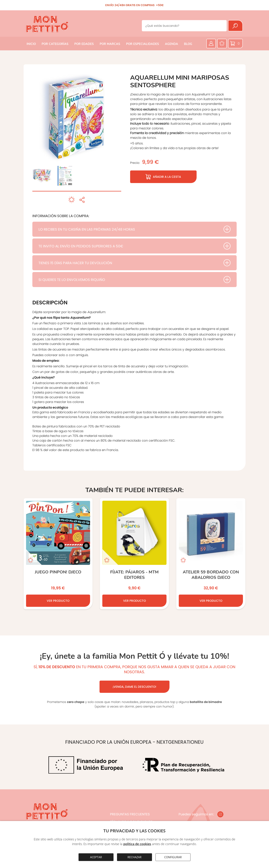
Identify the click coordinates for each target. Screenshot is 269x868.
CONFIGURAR (173, 857)
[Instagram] (220, 814)
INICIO (31, 44)
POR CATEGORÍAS (55, 44)
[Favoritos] (222, 44)
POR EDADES (84, 44)
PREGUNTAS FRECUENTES (130, 814)
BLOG (188, 44)
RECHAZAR (134, 857)
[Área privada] (211, 44)
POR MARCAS (110, 44)
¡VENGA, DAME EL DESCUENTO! (134, 687)
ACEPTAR (96, 857)
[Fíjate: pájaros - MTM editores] (134, 554)
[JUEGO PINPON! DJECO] (58, 554)
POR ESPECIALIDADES (143, 44)
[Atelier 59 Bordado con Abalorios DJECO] (211, 554)
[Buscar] (235, 26)
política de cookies (137, 844)
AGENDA (171, 44)
